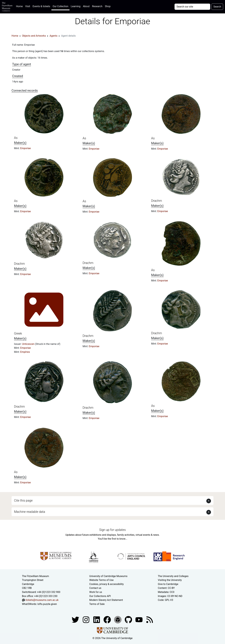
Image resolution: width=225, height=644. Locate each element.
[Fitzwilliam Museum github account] (129, 620)
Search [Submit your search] (217, 7)
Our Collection (60, 6)
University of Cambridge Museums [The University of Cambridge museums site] (108, 576)
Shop (108, 6)
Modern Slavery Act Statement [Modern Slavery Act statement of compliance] (106, 600)
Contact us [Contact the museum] (95, 588)
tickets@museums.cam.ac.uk (42, 600)
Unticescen (28, 344)
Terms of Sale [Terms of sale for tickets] (97, 604)
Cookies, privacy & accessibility (107, 584)
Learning (76, 6)
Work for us (96, 592)
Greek (18, 333)
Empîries (25, 352)
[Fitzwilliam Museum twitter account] (76, 620)
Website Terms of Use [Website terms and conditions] (101, 580)
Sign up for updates (113, 530)
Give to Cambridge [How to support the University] (168, 584)
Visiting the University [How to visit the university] (170, 580)
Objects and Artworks (34, 36)
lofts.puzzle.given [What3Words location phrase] (47, 604)
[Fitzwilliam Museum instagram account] (86, 620)
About (86, 6)
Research (97, 6)
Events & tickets (41, 6)
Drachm (157, 201)
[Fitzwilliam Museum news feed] (150, 620)
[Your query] (192, 7)
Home (20, 6)
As (16, 138)
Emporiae (26, 148)
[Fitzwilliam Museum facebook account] (97, 620)
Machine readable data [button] (30, 512)
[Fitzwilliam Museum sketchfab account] (118, 620)
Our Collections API (100, 596)
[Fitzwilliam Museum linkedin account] (108, 620)
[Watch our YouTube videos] (139, 620)
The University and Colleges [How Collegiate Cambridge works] (173, 576)
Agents (53, 36)
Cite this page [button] (23, 500)
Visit (28, 6)
